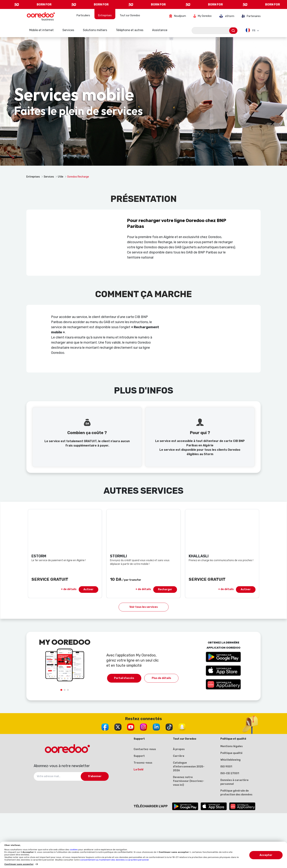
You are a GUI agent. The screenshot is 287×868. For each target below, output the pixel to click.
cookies (74, 850)
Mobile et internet (41, 30)
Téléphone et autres (130, 30)
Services (68, 30)
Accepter (266, 855)
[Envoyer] (233, 31)
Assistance (160, 30)
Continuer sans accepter (19, 864)
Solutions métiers (95, 30)
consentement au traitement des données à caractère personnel (114, 860)
